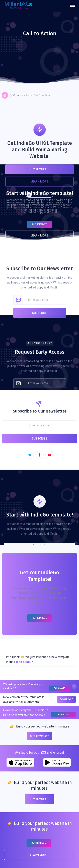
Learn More (39, 186)
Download (66, 699)
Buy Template (39, 173)
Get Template (40, 618)
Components (21, 95)
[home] (18, 5)
